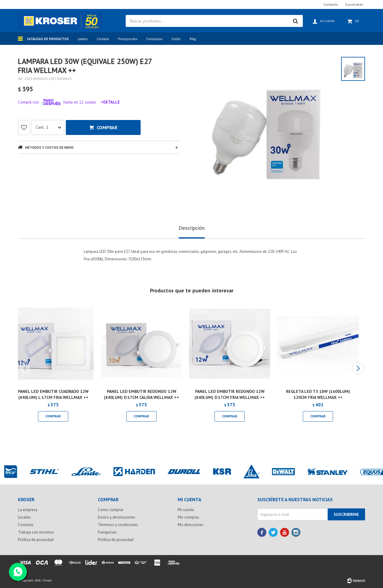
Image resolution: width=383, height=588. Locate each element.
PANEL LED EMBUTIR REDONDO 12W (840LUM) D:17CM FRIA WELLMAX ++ (230, 394)
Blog (193, 39)
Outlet (176, 39)
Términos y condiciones (118, 525)
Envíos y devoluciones (117, 517)
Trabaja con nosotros (36, 532)
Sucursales (354, 4)
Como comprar (111, 510)
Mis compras (188, 517)
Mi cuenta (186, 510)
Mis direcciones (191, 525)
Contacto (103, 39)
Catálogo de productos (48, 39)
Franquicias (154, 39)
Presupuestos (128, 39)
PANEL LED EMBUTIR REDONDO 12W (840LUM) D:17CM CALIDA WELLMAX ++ (141, 394)
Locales (83, 39)
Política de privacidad (36, 540)
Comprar (107, 127)
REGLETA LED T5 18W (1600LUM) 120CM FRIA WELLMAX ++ (318, 394)
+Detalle (110, 102)
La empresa (28, 510)
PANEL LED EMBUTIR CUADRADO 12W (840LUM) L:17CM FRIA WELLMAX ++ (53, 394)
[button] (358, 368)
